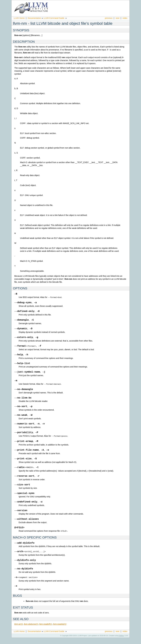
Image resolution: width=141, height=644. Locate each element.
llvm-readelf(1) (46, 630)
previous (109, 18)
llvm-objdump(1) (31, 630)
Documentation (34, 18)
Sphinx (122, 642)
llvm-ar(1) (19, 630)
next (118, 18)
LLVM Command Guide (54, 18)
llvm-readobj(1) (60, 630)
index (125, 18)
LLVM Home (19, 18)
